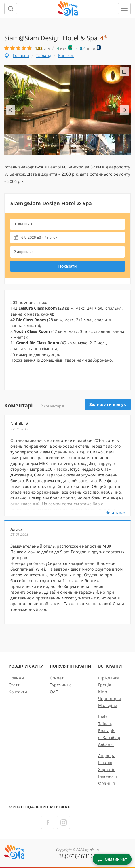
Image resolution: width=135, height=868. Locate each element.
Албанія (106, 744)
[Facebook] (48, 822)
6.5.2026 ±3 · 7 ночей (39, 237)
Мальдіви (108, 705)
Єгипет (57, 678)
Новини (16, 678)
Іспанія (105, 762)
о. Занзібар (109, 737)
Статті (15, 685)
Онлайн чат (112, 859)
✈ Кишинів (23, 224)
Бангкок (66, 55)
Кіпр (103, 692)
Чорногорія (110, 699)
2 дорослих (24, 252)
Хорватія (107, 769)
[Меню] (124, 9)
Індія (103, 717)
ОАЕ (54, 692)
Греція (105, 685)
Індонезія (108, 776)
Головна (21, 55)
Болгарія (107, 731)
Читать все (115, 512)
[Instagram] (63, 822)
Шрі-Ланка (109, 678)
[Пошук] (11, 9)
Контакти (18, 692)
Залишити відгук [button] (108, 404)
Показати (68, 266)
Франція (107, 783)
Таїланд (44, 55)
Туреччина (61, 685)
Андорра (107, 756)
